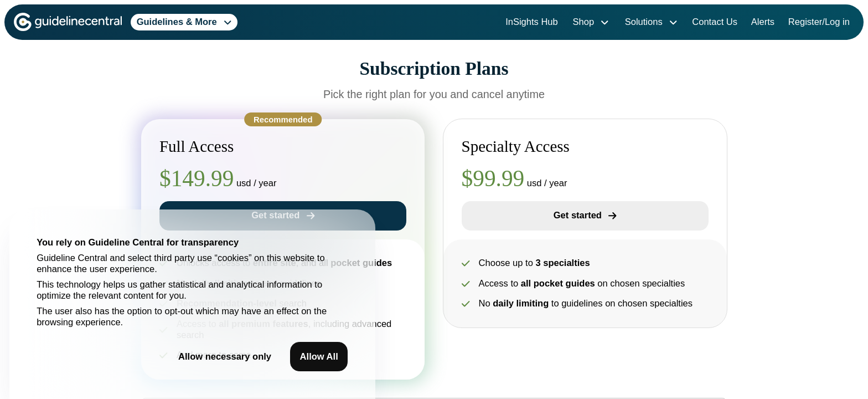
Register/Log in (819, 22)
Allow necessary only (225, 357)
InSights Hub (532, 22)
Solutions (651, 22)
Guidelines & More (184, 22)
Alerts (763, 22)
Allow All (319, 357)
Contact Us (715, 22)
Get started (585, 215)
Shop (591, 22)
